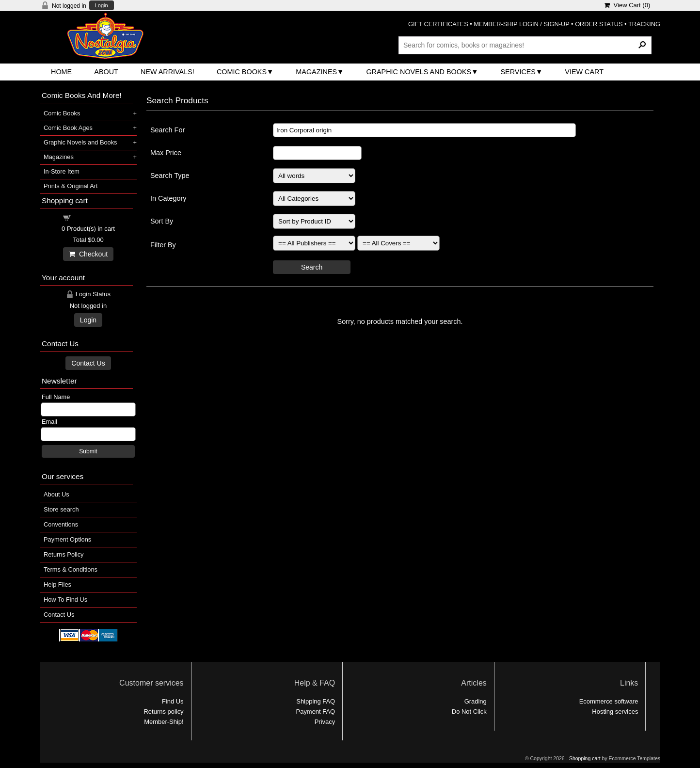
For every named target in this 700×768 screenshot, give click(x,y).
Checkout (88, 254)
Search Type (170, 176)
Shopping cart (94, 217)
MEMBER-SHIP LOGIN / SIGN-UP (521, 24)
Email (49, 422)
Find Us (173, 701)
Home (61, 72)
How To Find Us (65, 600)
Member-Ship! (164, 722)
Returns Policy (64, 554)
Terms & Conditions (71, 569)
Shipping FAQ (316, 701)
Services (518, 72)
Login (102, 6)
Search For (167, 130)
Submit (88, 451)
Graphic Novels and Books (419, 72)
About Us (56, 494)
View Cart (584, 72)
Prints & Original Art (71, 186)
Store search (61, 509)
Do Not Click (469, 712)
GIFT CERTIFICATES (438, 24)
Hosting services (615, 712)
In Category (168, 198)
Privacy (325, 722)
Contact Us (88, 363)
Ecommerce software (609, 701)
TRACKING (644, 24)
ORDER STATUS (599, 24)
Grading (476, 701)
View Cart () (627, 5)
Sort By (162, 221)
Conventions (61, 524)
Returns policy (164, 712)
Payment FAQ (316, 712)
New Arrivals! (167, 72)
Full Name (56, 397)
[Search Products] (525, 45)
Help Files (57, 584)
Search (312, 267)
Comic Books (242, 72)
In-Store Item (62, 171)
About (106, 72)
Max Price (166, 153)
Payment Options (67, 539)
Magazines (316, 72)
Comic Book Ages (68, 128)
